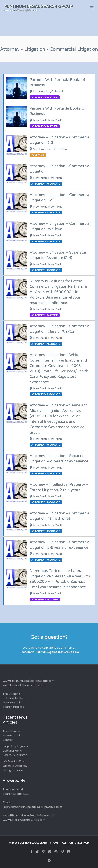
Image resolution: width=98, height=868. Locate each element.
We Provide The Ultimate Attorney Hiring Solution (15, 766)
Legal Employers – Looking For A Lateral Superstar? (16, 751)
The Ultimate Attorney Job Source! (12, 736)
